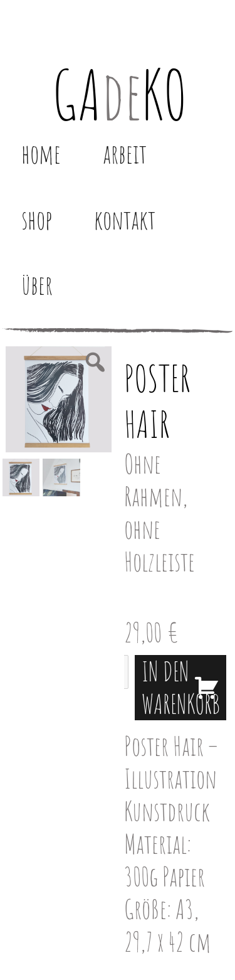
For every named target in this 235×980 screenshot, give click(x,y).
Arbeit (125, 154)
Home (41, 154)
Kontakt (125, 220)
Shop (37, 220)
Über (37, 285)
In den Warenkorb (181, 688)
